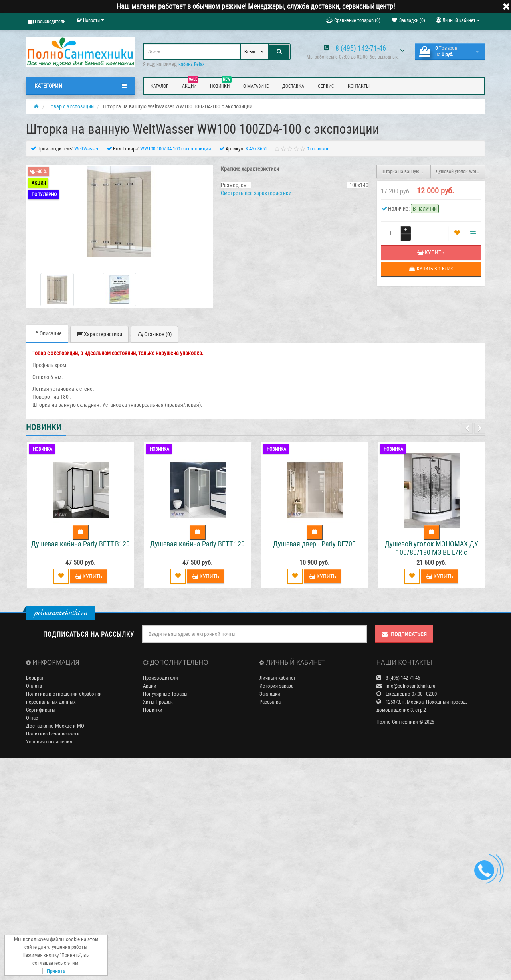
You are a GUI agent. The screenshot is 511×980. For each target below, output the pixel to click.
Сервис (326, 86)
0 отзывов (318, 149)
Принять (56, 971)
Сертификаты (41, 710)
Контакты (359, 86)
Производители (47, 21)
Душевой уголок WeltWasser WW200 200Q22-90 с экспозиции (460, 172)
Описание (47, 333)
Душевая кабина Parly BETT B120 (80, 544)
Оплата (34, 686)
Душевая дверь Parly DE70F (314, 544)
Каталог (159, 86)
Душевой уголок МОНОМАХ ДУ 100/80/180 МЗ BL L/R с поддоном (432, 552)
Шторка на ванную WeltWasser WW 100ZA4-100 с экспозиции (406, 172)
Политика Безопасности (53, 734)
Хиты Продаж (158, 702)
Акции (190, 85)
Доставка (293, 86)
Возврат (35, 678)
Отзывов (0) (154, 334)
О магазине (256, 86)
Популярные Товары (165, 694)
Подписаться (404, 634)
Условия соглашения (49, 742)
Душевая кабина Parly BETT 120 (197, 544)
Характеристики (99, 334)
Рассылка (270, 702)
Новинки (221, 85)
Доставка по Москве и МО (55, 726)
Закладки (270, 694)
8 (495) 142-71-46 (361, 48)
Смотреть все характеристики (256, 193)
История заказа (276, 686)
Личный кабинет (278, 678)
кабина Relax (191, 64)
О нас (32, 718)
